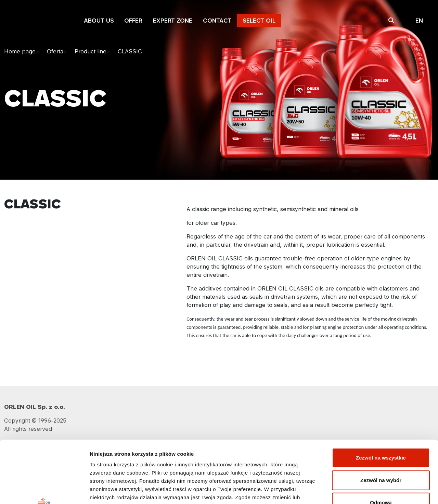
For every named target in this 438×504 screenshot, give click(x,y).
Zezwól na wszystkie (381, 399)
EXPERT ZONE (173, 21)
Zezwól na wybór (381, 422)
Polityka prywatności (219, 456)
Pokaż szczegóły (365, 490)
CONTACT (217, 21)
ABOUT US (99, 21)
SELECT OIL (259, 21)
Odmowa (381, 444)
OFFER (133, 21)
